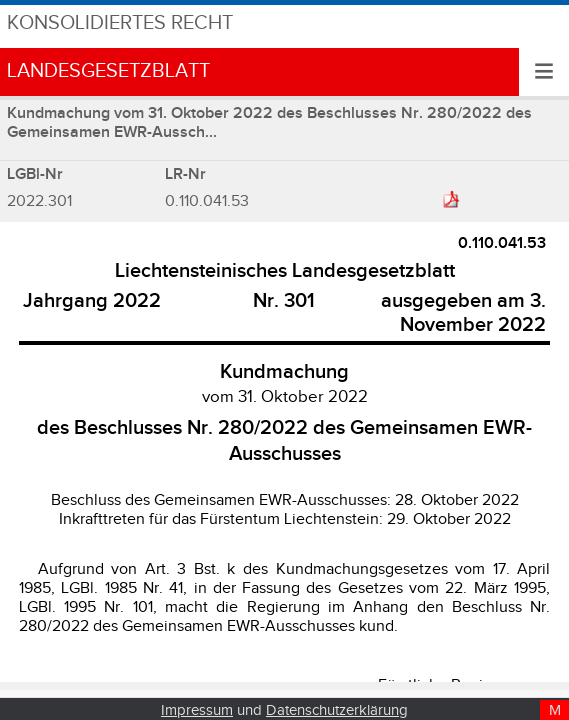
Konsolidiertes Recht (120, 23)
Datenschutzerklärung (337, 710)
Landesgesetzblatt (108, 71)
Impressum (197, 710)
